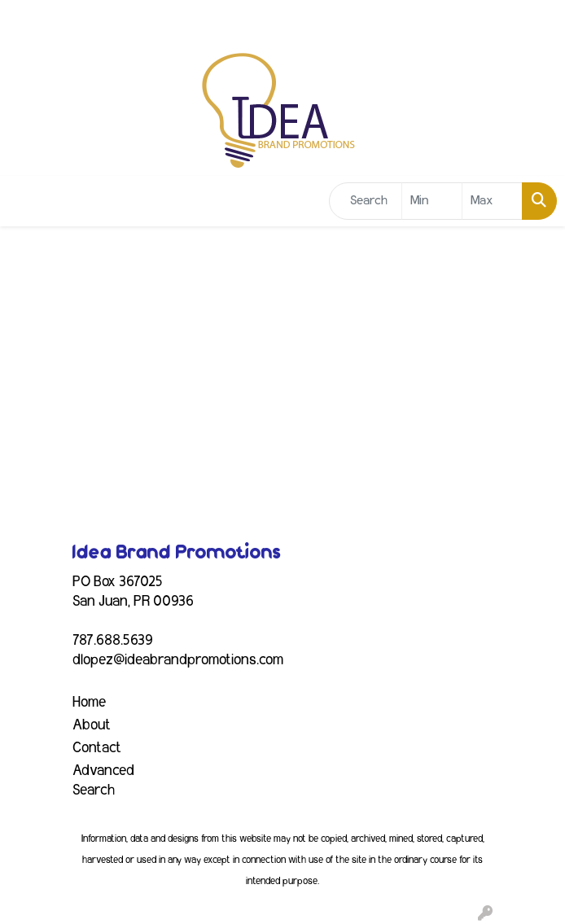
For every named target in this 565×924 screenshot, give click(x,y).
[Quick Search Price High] (492, 201)
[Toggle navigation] (25, 201)
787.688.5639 (113, 641)
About (92, 725)
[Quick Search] (366, 201)
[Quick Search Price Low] (432, 201)
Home (89, 703)
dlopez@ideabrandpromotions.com (178, 660)
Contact (97, 748)
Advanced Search (103, 781)
